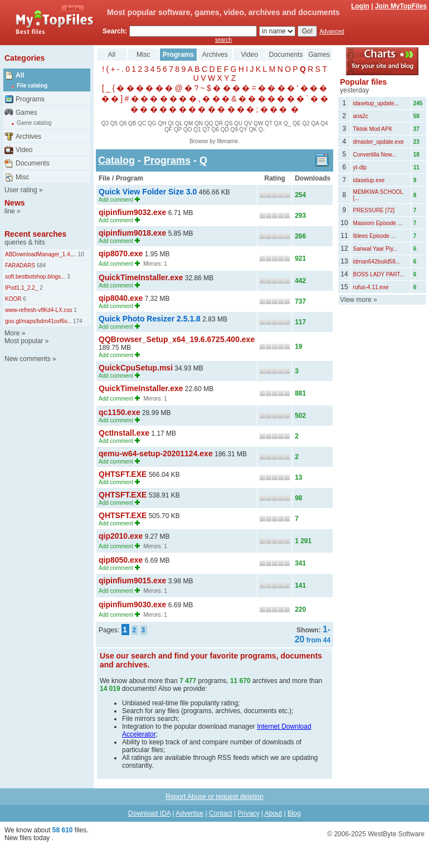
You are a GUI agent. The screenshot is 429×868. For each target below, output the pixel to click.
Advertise (189, 813)
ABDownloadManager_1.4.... (41, 254)
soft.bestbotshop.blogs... (35, 277)
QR (219, 123)
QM (188, 123)
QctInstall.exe (124, 433)
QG (152, 123)
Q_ (287, 123)
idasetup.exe (369, 180)
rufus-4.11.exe (371, 287)
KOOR (13, 299)
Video (24, 150)
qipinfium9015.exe (132, 581)
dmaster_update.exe (379, 142)
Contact (220, 813)
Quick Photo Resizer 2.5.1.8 (150, 319)
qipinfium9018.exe (132, 233)
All (20, 75)
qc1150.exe (120, 412)
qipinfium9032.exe (132, 212)
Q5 (114, 123)
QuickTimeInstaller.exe (141, 277)
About (273, 813)
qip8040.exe (121, 298)
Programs (30, 99)
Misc (23, 177)
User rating (21, 190)
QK (253, 130)
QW (258, 123)
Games (26, 113)
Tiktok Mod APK (373, 129)
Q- (262, 130)
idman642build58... (377, 262)
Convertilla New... (375, 155)
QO (188, 130)
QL (179, 123)
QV (248, 123)
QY (243, 130)
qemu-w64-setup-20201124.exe (156, 453)
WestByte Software (396, 834)
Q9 (234, 130)
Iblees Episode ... (375, 236)
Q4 (324, 123)
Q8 (123, 123)
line (10, 211)
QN (199, 123)
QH (162, 123)
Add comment (116, 200)
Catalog (116, 160)
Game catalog (34, 123)
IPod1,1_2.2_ (22, 288)
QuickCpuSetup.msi (136, 368)
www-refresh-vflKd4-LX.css (39, 310)
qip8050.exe (121, 560)
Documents (33, 163)
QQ (209, 123)
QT (269, 123)
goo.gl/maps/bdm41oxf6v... (38, 321)
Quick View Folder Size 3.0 (148, 192)
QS (228, 123)
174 (77, 321)
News (15, 203)
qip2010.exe (121, 536)
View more (355, 300)
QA (315, 123)
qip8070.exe (121, 253)
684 (40, 265)
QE (296, 123)
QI (171, 123)
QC (142, 123)
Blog (294, 813)
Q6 (215, 130)
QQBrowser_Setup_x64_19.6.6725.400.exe (177, 339)
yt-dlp (360, 167)
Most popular (24, 341)
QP (178, 130)
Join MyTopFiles (401, 6)
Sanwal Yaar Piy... (376, 249)
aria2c (361, 116)
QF (168, 130)
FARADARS (20, 265)
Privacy (248, 813)
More (12, 333)
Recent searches (35, 234)
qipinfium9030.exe (132, 604)
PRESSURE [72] (374, 210)
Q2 (306, 123)
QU (238, 123)
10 (80, 254)
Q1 (197, 130)
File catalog (32, 86)
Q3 (105, 123)
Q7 (206, 130)
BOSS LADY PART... (379, 274)
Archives (28, 136)
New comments (28, 359)
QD (225, 130)
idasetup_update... (376, 103)
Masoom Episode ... (378, 223)
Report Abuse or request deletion (214, 797)
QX (278, 123)
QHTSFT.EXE (123, 474)
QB (132, 123)
